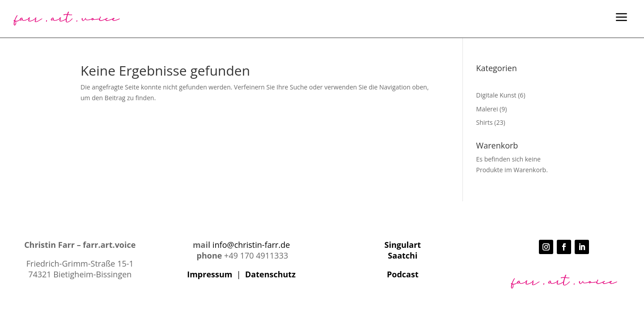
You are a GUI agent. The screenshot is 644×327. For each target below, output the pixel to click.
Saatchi (402, 255)
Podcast (403, 274)
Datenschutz (270, 274)
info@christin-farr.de (251, 245)
